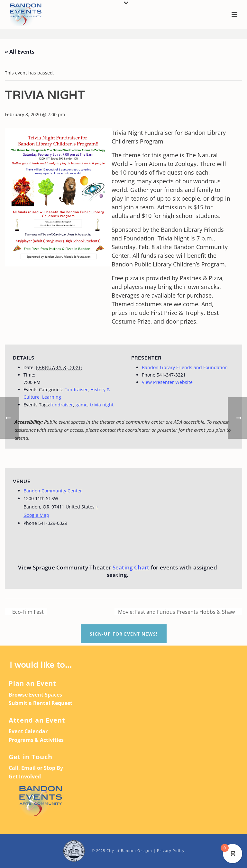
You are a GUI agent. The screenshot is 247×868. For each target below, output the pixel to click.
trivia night (102, 405)
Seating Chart (131, 567)
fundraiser (62, 405)
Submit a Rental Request (41, 703)
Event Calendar (28, 731)
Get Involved (25, 777)
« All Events (20, 52)
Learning (52, 397)
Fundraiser (76, 390)
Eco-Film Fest (27, 612)
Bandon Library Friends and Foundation (185, 367)
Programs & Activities (36, 740)
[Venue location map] (178, 512)
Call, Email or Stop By (36, 768)
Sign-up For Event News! (124, 634)
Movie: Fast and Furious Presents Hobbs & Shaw (177, 612)
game (82, 405)
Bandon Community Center (53, 491)
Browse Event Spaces (35, 695)
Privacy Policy (171, 851)
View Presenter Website (167, 382)
